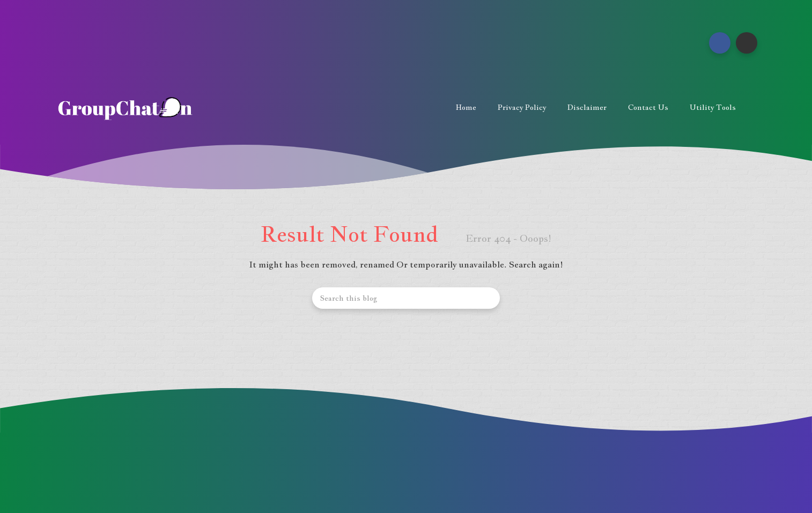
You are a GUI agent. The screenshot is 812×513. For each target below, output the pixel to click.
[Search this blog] (406, 298)
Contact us (648, 107)
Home (466, 107)
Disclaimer (587, 107)
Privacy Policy (522, 107)
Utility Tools (713, 107)
